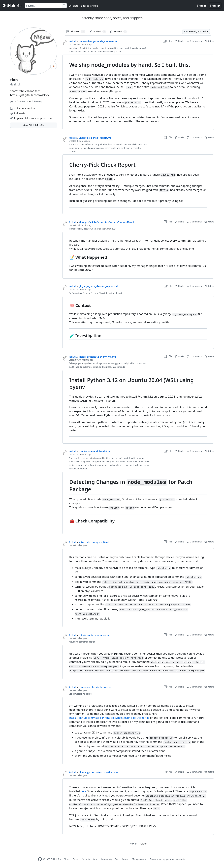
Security (86, 859)
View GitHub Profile (34, 125)
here (83, 791)
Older (144, 844)
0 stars (209, 41)
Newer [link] (133, 844)
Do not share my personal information (168, 859)
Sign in (202, 6)
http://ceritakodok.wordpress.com (33, 118)
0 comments (194, 41)
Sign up (215, 6)
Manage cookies (140, 859)
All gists (74, 6)
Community (107, 859)
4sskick (73, 41)
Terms (67, 859)
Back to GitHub (89, 6)
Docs (117, 859)
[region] (138, 92)
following (35, 101)
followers (19, 101)
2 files (167, 41)
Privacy (76, 859)
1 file (168, 137)
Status (95, 859)
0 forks (179, 41)
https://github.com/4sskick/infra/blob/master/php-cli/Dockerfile (109, 718)
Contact (126, 859)
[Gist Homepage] (12, 6)
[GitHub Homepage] (40, 859)
